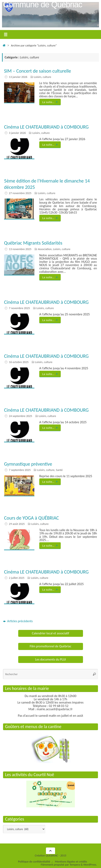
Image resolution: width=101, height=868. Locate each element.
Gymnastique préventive (28, 464)
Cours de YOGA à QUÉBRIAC (31, 518)
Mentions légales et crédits (71, 862)
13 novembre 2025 (20, 249)
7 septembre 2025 (20, 470)
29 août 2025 (17, 524)
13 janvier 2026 (18, 77)
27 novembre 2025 (20, 193)
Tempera (75, 865)
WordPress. (90, 865)
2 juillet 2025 (17, 578)
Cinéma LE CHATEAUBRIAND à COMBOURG (46, 127)
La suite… (51, 102)
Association (45, 249)
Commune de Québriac (43, 4)
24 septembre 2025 (21, 416)
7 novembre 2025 (19, 308)
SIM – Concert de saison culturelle (38, 71)
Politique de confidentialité (34, 862)
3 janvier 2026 (17, 133)
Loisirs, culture (43, 77)
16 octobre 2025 (19, 362)
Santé (59, 470)
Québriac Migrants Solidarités (33, 243)
